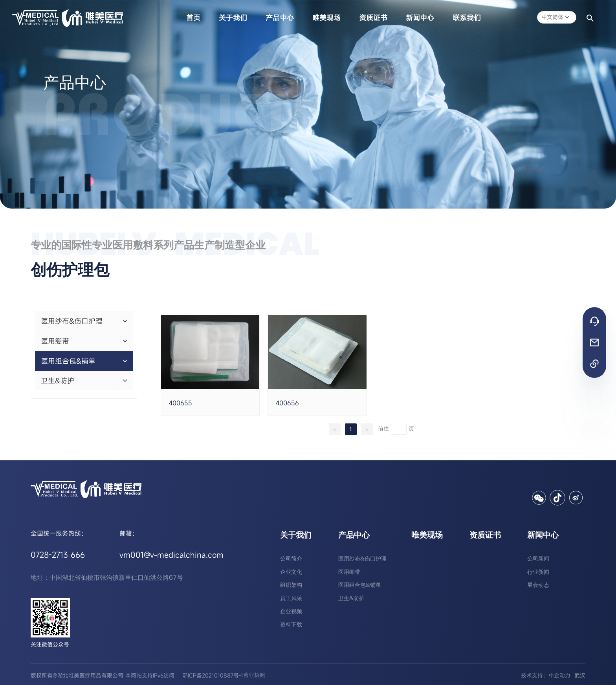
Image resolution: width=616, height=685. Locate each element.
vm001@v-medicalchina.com (171, 555)
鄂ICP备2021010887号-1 (213, 675)
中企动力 (559, 675)
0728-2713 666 (58, 555)
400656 (287, 403)
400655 (181, 403)
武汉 (580, 675)
